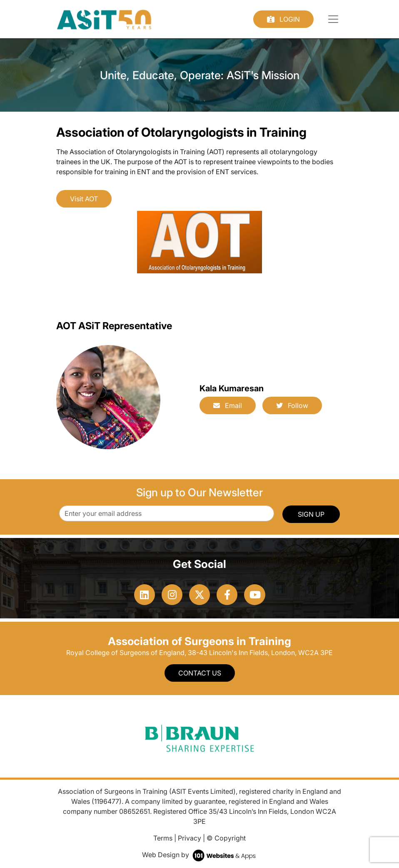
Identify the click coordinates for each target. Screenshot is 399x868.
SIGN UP (311, 514)
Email (228, 405)
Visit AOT (84, 199)
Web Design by (200, 855)
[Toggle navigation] (333, 19)
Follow (292, 405)
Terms (163, 838)
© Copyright (226, 838)
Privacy (190, 838)
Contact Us (200, 673)
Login (283, 19)
